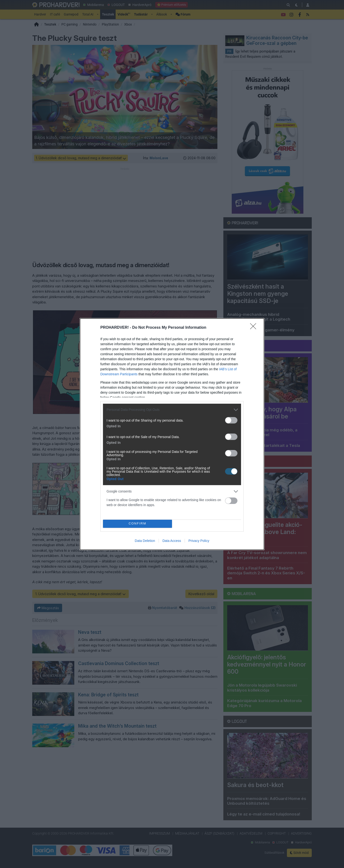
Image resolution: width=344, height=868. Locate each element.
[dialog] (172, 434)
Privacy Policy (199, 541)
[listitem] (172, 410)
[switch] (231, 420)
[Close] (255, 328)
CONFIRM (137, 523)
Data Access (172, 541)
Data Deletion (145, 541)
